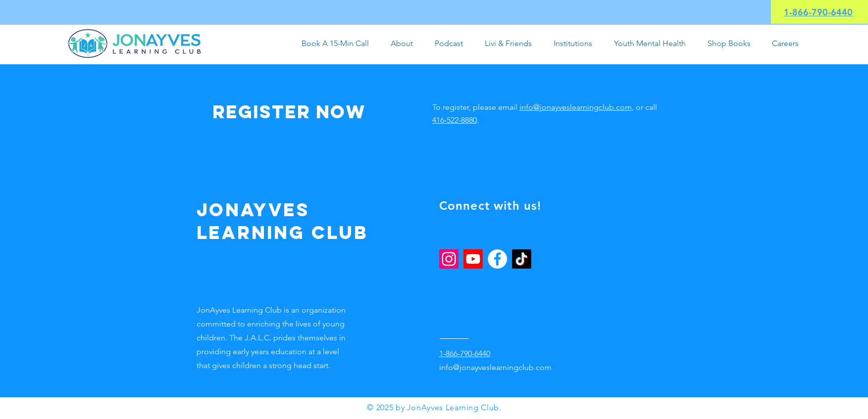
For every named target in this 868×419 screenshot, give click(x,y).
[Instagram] (449, 259)
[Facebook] (497, 259)
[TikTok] (522, 259)
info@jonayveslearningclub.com (576, 107)
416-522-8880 (455, 120)
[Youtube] (473, 259)
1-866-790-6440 (818, 12)
